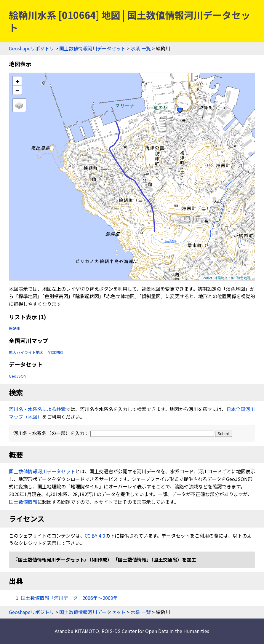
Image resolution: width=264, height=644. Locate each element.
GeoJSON (18, 376)
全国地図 (55, 352)
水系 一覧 (141, 48)
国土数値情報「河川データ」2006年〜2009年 (69, 598)
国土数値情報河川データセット (92, 48)
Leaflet (207, 278)
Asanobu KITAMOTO (77, 631)
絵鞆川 (15, 328)
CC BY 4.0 (95, 536)
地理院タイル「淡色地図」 (234, 278)
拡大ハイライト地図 (26, 352)
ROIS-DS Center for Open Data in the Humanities (155, 631)
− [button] (17, 90)
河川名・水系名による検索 (37, 409)
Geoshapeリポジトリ (32, 48)
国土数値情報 (23, 502)
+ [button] (17, 81)
